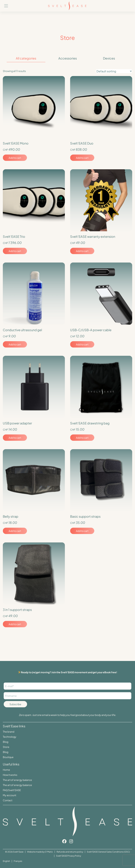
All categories (26, 58)
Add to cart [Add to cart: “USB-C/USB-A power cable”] (82, 344)
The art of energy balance (17, 780)
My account (9, 795)
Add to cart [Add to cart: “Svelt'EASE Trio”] (15, 251)
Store (6, 747)
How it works (10, 775)
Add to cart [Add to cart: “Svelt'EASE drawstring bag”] (82, 438)
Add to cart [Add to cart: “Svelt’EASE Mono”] (15, 158)
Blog (6, 742)
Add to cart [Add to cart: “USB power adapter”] (15, 438)
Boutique (8, 757)
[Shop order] (114, 71)
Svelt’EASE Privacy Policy (69, 856)
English (6, 861)
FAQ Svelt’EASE (12, 790)
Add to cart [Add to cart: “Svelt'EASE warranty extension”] (82, 251)
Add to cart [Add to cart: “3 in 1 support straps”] (15, 624)
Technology (10, 737)
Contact (8, 800)
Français (18, 861)
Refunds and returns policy (70, 852)
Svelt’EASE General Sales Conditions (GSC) (108, 852)
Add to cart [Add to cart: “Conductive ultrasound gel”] (15, 344)
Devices (109, 58)
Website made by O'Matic (40, 852)
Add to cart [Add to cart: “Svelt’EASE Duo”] (82, 158)
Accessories (68, 58)
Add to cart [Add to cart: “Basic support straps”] (82, 531)
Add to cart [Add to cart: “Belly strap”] (15, 531)
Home (6, 770)
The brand (9, 732)
